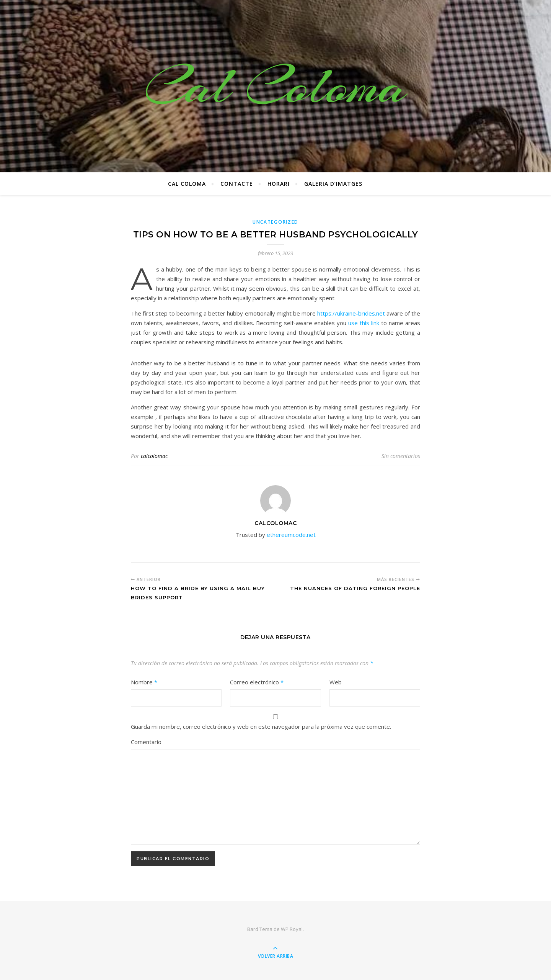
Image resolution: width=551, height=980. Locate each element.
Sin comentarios (401, 456)
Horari (279, 184)
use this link (364, 323)
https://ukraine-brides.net (351, 313)
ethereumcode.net (291, 535)
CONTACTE (237, 184)
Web (336, 682)
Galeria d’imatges (333, 184)
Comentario (146, 742)
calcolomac (154, 456)
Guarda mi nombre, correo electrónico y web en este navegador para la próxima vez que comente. (261, 726)
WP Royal (292, 929)
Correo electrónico (257, 682)
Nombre (144, 682)
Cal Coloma (275, 86)
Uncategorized (275, 222)
